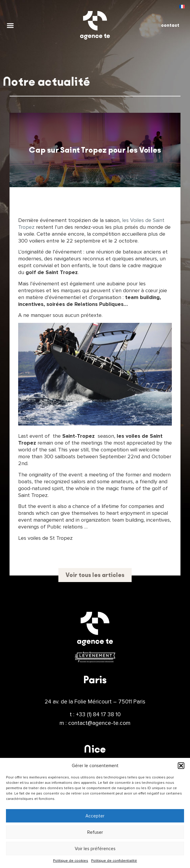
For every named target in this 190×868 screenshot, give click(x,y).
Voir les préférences (95, 849)
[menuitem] (182, 6)
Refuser (95, 832)
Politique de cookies (71, 861)
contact (170, 25)
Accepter (95, 816)
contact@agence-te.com (99, 723)
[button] (181, 766)
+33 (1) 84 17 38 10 (98, 714)
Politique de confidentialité (114, 861)
